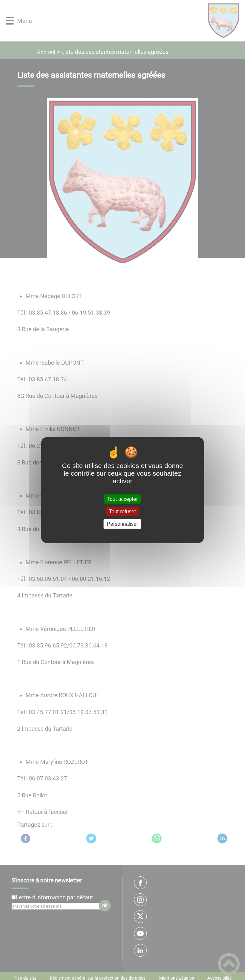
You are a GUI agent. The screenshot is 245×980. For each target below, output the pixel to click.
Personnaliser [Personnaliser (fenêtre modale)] (122, 524)
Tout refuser (122, 512)
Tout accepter (122, 499)
